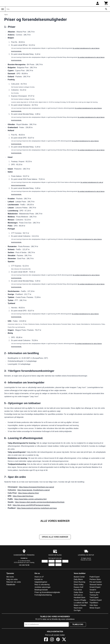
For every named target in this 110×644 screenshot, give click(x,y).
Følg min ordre (12, 580)
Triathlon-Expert (96, 600)
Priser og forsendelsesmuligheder (47, 593)
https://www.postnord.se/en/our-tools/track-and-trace (37, 508)
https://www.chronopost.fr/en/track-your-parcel (36, 487)
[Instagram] (52, 640)
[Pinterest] (58, 640)
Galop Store (78, 593)
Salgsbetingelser (41, 582)
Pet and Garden (96, 582)
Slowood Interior (96, 585)
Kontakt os (24, 558)
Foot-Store (78, 590)
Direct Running (79, 582)
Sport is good (95, 593)
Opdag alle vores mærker (55, 537)
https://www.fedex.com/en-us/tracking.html (30, 499)
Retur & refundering (42, 585)
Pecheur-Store (95, 580)
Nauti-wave (78, 608)
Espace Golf (78, 587)
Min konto (10, 577)
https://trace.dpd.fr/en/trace (23, 496)
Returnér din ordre (86, 560)
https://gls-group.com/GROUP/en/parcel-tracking (31, 505)
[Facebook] (46, 640)
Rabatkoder (11, 585)
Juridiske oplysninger (42, 587)
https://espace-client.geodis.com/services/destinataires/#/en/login (40, 502)
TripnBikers (94, 603)
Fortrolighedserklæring (43, 595)
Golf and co (78, 595)
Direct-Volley (79, 585)
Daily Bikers (78, 580)
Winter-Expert (95, 608)
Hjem (6, 15)
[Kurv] (106, 3)
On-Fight (77, 611)
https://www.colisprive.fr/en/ (28, 493)
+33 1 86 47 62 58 (24, 565)
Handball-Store (80, 598)
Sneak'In (93, 590)
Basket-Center (79, 577)
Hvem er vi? (39, 577)
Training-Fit (94, 595)
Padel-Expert (95, 577)
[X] (64, 640)
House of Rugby (80, 600)
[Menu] (3, 9)
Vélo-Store (94, 605)
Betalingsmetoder (41, 590)
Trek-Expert (94, 598)
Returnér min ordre (14, 582)
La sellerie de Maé (81, 603)
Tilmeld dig (78, 625)
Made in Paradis (80, 605)
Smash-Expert (95, 587)
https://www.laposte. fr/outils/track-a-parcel (34, 490)
